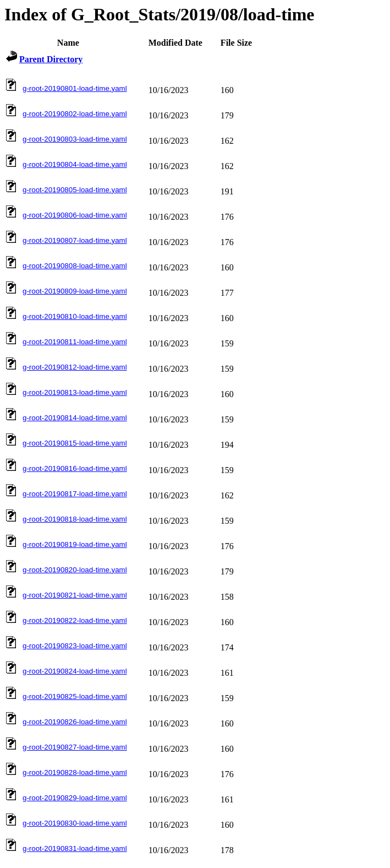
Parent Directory (51, 59)
